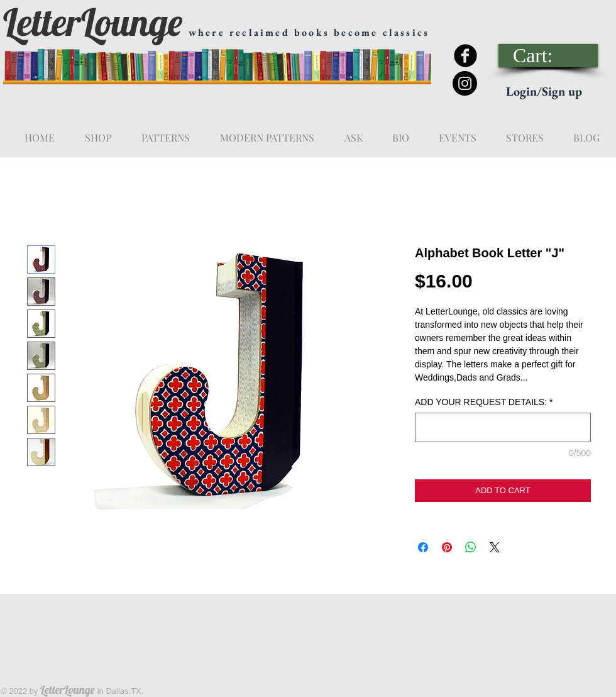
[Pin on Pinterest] (447, 547)
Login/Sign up (544, 91)
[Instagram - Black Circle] (465, 83)
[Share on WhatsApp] (471, 547)
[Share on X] (495, 547)
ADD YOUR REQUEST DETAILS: (484, 402)
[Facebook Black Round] (465, 56)
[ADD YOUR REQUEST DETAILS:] (503, 427)
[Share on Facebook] (423, 547)
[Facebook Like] (520, 20)
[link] (549, 56)
